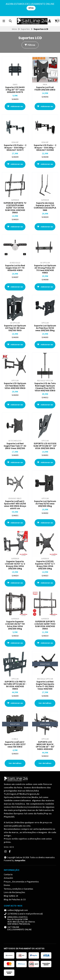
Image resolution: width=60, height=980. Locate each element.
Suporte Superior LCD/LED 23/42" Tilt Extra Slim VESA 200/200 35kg (15, 625)
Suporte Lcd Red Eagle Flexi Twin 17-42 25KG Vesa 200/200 (15, 446)
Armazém (8, 878)
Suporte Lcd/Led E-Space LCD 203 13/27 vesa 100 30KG (15, 744)
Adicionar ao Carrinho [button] (15, 108)
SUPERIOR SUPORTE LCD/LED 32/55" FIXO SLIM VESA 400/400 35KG (45, 625)
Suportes (25, 29)
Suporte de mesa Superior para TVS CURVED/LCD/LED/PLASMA (45, 207)
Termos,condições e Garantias (18, 889)
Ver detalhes (45, 703)
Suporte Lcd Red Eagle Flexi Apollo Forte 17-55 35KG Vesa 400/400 (45, 685)
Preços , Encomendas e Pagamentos (21, 882)
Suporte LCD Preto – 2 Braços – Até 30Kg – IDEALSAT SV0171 (15, 148)
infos (31, 8)
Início (14, 29)
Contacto (8, 874)
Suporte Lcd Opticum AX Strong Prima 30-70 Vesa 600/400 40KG (45, 269)
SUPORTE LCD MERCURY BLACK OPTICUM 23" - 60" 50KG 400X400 (45, 746)
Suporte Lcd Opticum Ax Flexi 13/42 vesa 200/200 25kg (45, 504)
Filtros (30, 45)
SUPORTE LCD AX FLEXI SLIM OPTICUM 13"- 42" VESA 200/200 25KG (45, 446)
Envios (7, 885)
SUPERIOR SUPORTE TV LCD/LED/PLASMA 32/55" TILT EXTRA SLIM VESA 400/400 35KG (15, 208)
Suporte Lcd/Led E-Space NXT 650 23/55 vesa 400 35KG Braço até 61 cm (15, 505)
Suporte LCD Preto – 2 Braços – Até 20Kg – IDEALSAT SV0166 (45, 148)
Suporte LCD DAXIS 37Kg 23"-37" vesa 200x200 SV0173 (15, 90)
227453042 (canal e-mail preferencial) (23, 914)
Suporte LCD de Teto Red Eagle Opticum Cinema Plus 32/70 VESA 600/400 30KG (45, 387)
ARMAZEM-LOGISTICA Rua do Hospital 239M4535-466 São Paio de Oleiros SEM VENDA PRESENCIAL (19, 921)
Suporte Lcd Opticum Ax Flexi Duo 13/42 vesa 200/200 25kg (45, 328)
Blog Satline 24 (11, 896)
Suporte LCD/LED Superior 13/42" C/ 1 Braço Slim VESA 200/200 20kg (45, 565)
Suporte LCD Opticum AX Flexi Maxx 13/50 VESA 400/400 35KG (15, 386)
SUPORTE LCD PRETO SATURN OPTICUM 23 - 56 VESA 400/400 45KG (15, 685)
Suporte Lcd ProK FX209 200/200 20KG (45, 89)
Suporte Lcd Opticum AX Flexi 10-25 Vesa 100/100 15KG (15, 328)
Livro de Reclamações (14, 892)
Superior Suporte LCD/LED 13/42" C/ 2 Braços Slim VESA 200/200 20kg (15, 565)
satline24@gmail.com (16, 910)
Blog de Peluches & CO (15, 899)
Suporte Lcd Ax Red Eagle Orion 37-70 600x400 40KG (15, 268)
